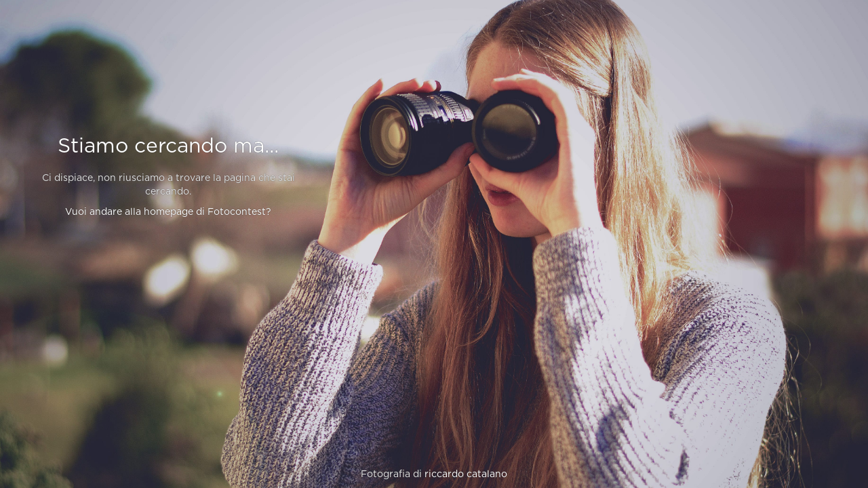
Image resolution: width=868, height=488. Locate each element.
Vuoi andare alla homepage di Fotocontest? (168, 212)
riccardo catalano (466, 474)
